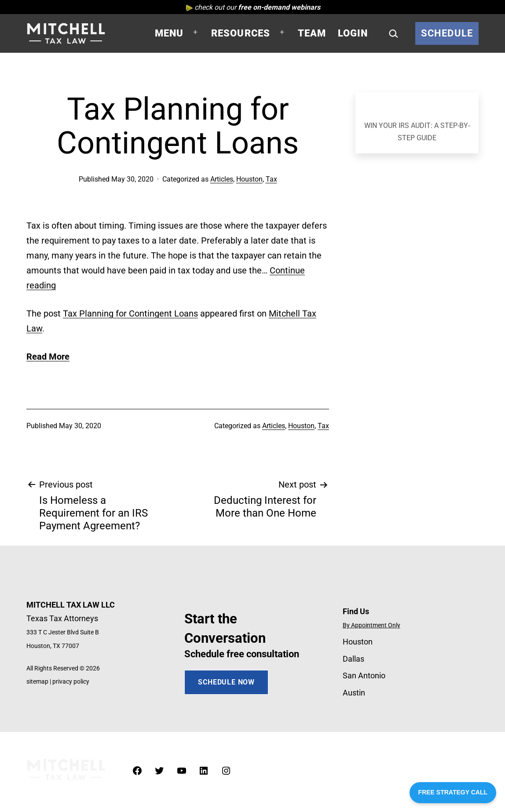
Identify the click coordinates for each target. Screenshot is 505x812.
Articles (222, 179)
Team (312, 33)
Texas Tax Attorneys (62, 618)
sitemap (37, 682)
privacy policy (71, 682)
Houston (249, 179)
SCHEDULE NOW (226, 682)
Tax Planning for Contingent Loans (130, 313)
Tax (271, 179)
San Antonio (364, 675)
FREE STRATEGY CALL (453, 792)
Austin (354, 693)
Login (353, 33)
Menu (169, 33)
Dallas (353, 659)
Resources (241, 33)
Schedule (447, 33)
